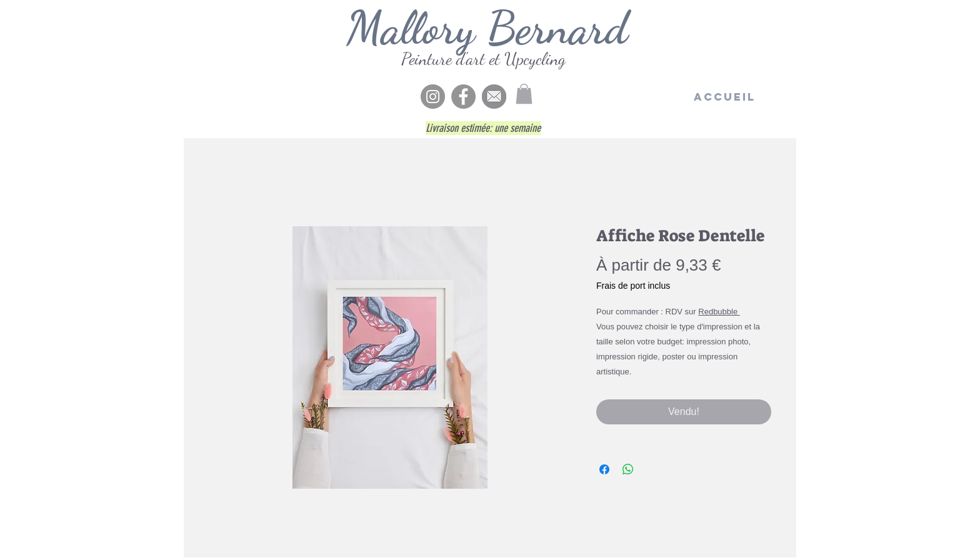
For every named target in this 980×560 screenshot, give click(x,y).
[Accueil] (724, 97)
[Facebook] (463, 97)
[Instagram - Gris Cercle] (433, 97)
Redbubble (719, 312)
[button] (524, 94)
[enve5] (494, 97)
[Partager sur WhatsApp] (628, 469)
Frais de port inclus (633, 286)
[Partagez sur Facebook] (604, 469)
